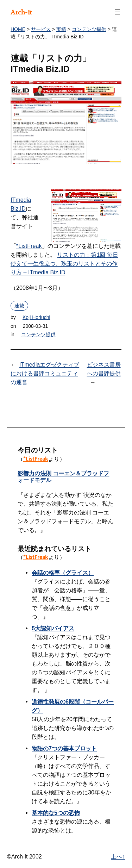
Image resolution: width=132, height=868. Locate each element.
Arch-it (21, 12)
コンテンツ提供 (89, 29)
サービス (41, 29)
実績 (61, 29)
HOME (18, 29)
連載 (19, 306)
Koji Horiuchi (36, 317)
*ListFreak (29, 246)
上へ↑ (118, 856)
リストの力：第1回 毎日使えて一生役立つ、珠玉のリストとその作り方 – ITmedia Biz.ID (64, 263)
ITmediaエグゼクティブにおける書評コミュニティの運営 (45, 373)
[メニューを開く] (117, 12)
